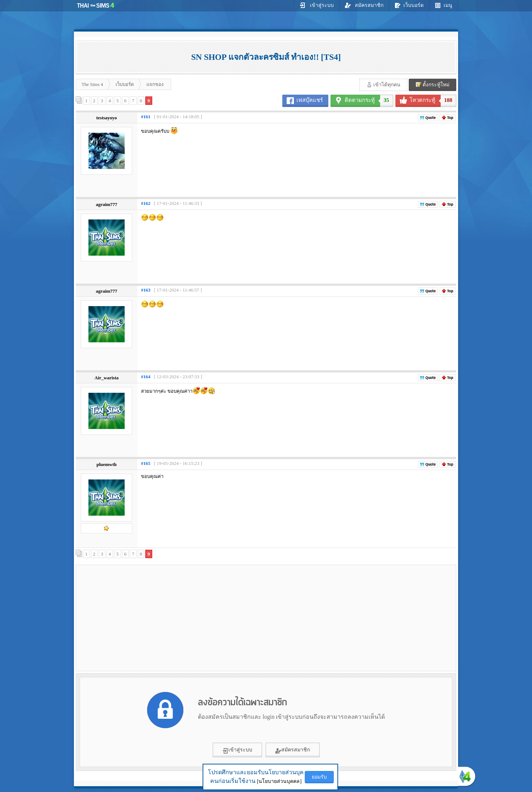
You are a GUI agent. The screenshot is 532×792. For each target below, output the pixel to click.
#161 (146, 117)
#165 (146, 463)
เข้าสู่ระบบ (317, 5)
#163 (146, 290)
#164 (146, 377)
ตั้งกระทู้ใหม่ (433, 84)
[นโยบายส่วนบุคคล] (279, 781)
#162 (146, 203)
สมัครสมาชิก (364, 5)
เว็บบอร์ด (409, 5)
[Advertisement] (140, 618)
